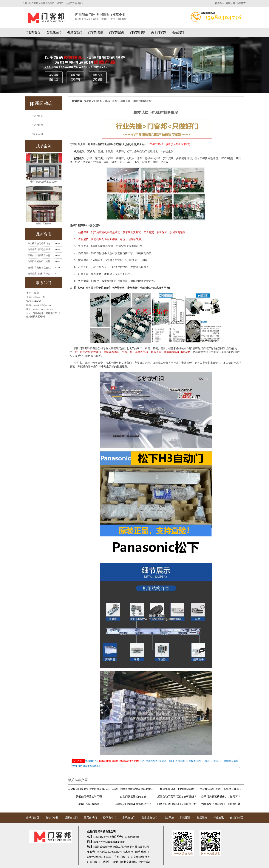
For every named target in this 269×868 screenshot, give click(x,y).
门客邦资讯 (96, 32)
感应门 (107, 862)
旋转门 (117, 862)
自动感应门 (54, 32)
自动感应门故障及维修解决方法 (133, 804)
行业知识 (38, 125)
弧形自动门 (75, 32)
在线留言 (241, 3)
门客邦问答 (137, 32)
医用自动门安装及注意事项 (40, 255)
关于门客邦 (158, 32)
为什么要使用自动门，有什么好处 (221, 804)
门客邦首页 (33, 32)
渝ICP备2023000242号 (109, 852)
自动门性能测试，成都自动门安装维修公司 (40, 261)
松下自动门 (110, 818)
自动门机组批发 (149, 151)
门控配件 (185, 818)
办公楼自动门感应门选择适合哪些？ (40, 243)
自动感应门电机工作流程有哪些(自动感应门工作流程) (40, 274)
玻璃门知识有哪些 (89, 804)
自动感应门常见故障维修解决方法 (40, 249)
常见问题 (38, 134)
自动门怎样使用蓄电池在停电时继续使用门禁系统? (133, 789)
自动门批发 (111, 101)
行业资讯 (38, 116)
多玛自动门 (129, 818)
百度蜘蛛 (219, 3)
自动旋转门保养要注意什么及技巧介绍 (89, 789)
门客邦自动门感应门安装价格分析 (177, 804)
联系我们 (178, 32)
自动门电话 (236, 818)
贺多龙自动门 (149, 818)
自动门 (96, 862)
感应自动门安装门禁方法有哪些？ (177, 797)
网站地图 (230, 3)
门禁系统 (169, 818)
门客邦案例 (117, 32)
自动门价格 (52, 818)
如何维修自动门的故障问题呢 (177, 789)
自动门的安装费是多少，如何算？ (221, 797)
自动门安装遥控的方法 (133, 797)
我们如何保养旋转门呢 (89, 797)
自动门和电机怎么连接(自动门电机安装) (40, 268)
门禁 (140, 862)
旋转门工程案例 (44, 225)
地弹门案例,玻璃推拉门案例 (44, 183)
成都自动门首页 (93, 101)
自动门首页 (33, 818)
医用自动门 (90, 818)
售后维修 (202, 818)
